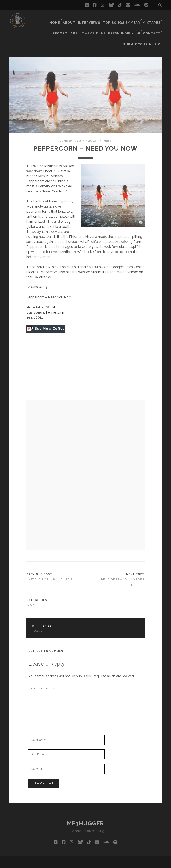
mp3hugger (85, 806)
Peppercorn (55, 295)
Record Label (69, 23)
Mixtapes (152, 18)
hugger (92, 123)
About (71, 18)
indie (107, 123)
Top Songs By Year (123, 18)
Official (50, 290)
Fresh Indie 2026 (125, 23)
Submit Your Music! (145, 28)
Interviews (92, 18)
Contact (152, 23)
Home (56, 18)
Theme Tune (96, 23)
